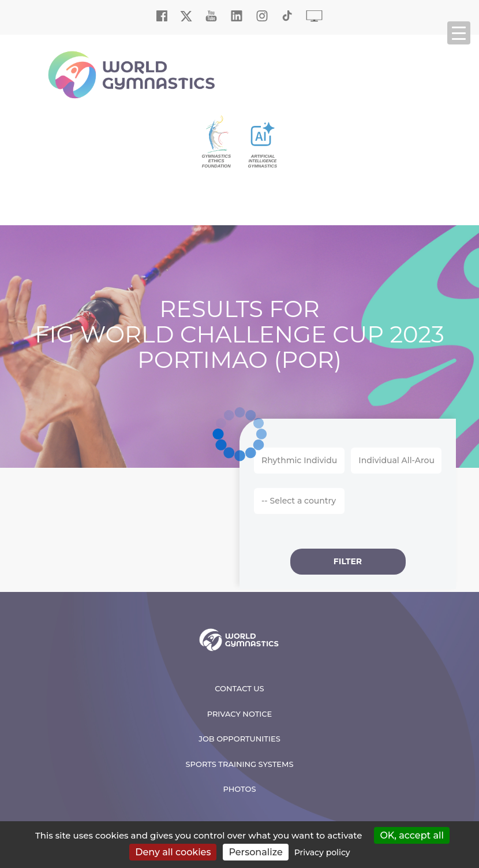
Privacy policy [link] (322, 852)
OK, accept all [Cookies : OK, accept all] (412, 835)
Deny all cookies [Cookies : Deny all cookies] (173, 852)
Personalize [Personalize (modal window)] (255, 852)
